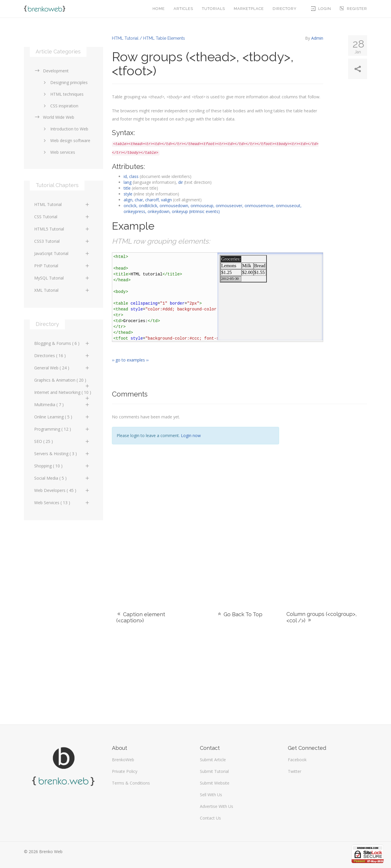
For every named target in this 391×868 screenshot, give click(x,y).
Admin (317, 38)
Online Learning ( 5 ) (62, 417)
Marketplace (249, 9)
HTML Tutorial (62, 204)
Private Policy (125, 771)
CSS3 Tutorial (62, 241)
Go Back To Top (240, 614)
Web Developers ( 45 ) (62, 490)
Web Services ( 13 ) (62, 503)
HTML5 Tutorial (62, 229)
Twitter (295, 771)
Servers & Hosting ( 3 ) (62, 454)
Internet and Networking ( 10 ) (63, 394)
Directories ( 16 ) (62, 356)
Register (353, 9)
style (128, 194)
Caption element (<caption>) (141, 617)
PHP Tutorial (62, 266)
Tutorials (213, 9)
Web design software (66, 140)
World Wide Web (54, 117)
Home (159, 9)
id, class (131, 176)
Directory (285, 9)
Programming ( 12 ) (62, 429)
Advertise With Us (217, 806)
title (127, 188)
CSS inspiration (60, 106)
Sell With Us (211, 795)
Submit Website (215, 783)
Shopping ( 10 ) (62, 466)
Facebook (297, 760)
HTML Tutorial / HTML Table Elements (148, 38)
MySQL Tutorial (62, 278)
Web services (58, 152)
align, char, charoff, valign (148, 200)
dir (181, 182)
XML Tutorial (62, 290)
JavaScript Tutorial (62, 253)
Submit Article (213, 760)
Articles (183, 9)
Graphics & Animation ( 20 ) (62, 382)
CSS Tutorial (62, 217)
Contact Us (210, 818)
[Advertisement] (327, 500)
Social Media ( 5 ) (62, 478)
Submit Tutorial (214, 771)
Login (321, 9)
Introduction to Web (65, 129)
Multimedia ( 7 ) (62, 405)
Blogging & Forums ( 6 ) (62, 343)
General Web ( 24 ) (62, 368)
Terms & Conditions (131, 783)
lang (128, 182)
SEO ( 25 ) (62, 441)
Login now (191, 435)
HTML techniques (63, 94)
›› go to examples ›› (130, 360)
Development (51, 71)
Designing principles (65, 82)
